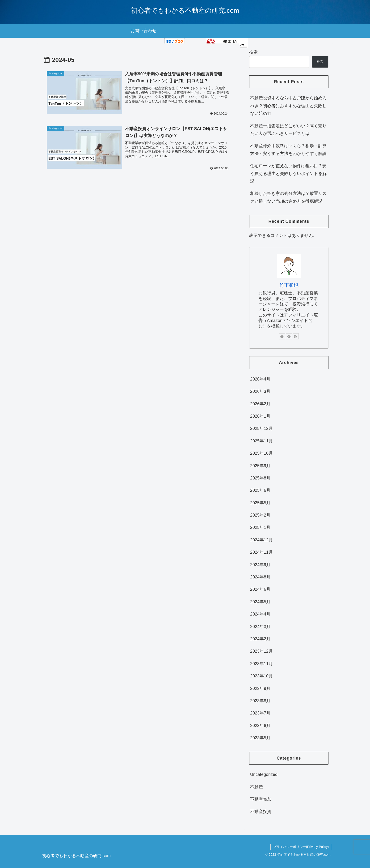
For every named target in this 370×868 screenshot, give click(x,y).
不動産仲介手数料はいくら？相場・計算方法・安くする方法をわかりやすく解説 (288, 150)
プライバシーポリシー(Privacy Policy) (301, 847)
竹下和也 (289, 285)
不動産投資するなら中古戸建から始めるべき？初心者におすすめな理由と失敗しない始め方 (288, 106)
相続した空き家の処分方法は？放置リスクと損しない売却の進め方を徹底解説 (288, 197)
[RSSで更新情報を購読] (296, 336)
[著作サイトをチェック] (282, 336)
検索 (253, 52)
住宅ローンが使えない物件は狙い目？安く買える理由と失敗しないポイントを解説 (288, 173)
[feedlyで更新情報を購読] (289, 336)
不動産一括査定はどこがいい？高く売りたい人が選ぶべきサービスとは (288, 130)
